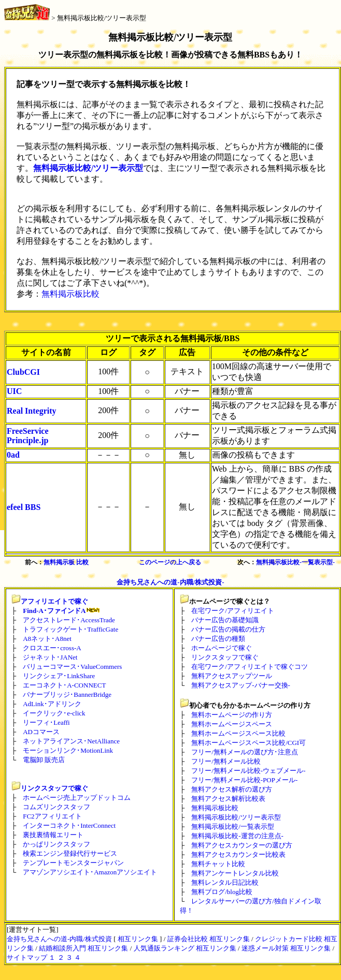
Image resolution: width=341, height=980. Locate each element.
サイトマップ (27, 957)
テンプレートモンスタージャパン (73, 863)
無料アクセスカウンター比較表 (238, 854)
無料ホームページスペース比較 (238, 733)
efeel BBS (24, 507)
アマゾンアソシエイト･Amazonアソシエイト (90, 872)
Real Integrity (32, 411)
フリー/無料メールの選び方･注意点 (245, 752)
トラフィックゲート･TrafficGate (70, 629)
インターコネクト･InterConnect (69, 825)
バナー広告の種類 (218, 639)
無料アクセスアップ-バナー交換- (241, 685)
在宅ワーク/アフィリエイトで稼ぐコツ (250, 667)
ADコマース (41, 732)
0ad (13, 455)
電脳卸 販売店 (44, 760)
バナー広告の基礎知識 (225, 620)
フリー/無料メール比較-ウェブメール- (248, 771)
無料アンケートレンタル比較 (235, 873)
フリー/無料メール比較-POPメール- (244, 780)
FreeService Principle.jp (28, 436)
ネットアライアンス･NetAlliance (71, 741)
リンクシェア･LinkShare (59, 676)
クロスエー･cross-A (52, 648)
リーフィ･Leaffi (46, 722)
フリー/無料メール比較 (226, 761)
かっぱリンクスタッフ (56, 844)
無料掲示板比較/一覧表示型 (233, 827)
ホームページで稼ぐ (222, 648)
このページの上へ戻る (170, 562)
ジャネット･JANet (50, 657)
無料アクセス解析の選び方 (232, 789)
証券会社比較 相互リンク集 (209, 939)
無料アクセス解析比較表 (228, 799)
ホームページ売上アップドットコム (77, 798)
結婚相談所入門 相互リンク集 (83, 948)
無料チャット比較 (218, 864)
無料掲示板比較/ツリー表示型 (102, 18)
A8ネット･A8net (47, 639)
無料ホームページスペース (232, 724)
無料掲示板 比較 (66, 562)
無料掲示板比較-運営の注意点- (237, 836)
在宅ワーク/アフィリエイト (233, 611)
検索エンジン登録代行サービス (70, 853)
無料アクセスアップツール (232, 676)
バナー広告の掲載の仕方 (228, 629)
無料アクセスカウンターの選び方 (242, 845)
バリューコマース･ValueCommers (72, 667)
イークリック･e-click (54, 713)
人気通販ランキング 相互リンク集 (185, 948)
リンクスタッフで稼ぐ (54, 788)
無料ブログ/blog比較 (222, 892)
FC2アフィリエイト (52, 816)
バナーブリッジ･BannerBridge (67, 694)
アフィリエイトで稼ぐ (54, 601)
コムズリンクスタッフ (56, 807)
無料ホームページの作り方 (232, 715)
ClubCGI (23, 372)
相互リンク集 (138, 939)
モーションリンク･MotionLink (68, 750)
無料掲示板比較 (70, 294)
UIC (14, 391)
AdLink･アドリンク (52, 704)
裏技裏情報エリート (53, 835)
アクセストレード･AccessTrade (69, 620)
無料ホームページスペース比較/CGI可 (248, 743)
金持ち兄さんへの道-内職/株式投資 (59, 939)
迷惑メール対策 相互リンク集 (286, 948)
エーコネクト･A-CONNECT (64, 685)
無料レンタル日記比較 (225, 882)
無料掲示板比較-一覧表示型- (295, 562)
